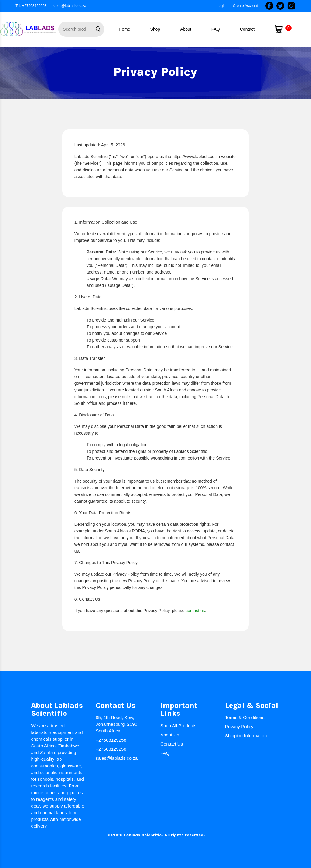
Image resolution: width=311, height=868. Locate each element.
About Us (170, 735)
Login (221, 6)
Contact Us (172, 744)
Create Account (245, 6)
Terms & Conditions (245, 717)
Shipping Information (246, 736)
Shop (155, 29)
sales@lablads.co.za (70, 6)
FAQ (216, 29)
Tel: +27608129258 (31, 6)
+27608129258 (111, 740)
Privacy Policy (239, 727)
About (186, 29)
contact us (195, 611)
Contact (247, 29)
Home (124, 29)
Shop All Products (178, 726)
